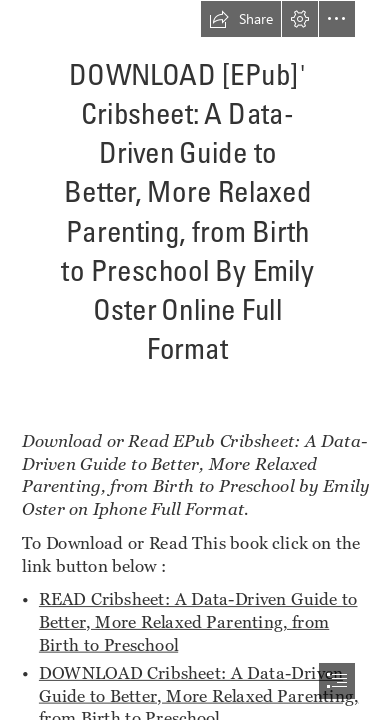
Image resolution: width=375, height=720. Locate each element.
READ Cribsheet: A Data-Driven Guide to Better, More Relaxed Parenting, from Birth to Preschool (198, 621)
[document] (187, 360)
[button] (241, 19)
